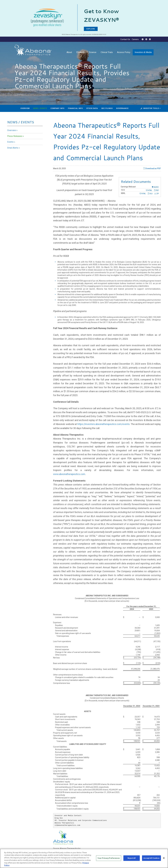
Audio (155, 187)
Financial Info (75, 108)
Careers (135, 39)
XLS (150, 194)
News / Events (40, 108)
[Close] (164, 858)
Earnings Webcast (128, 187)
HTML (149, 190)
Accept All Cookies (151, 858)
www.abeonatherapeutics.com (69, 474)
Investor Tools (151, 108)
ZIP (157, 194)
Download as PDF (152, 168)
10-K (123, 190)
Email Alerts (13, 148)
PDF (156, 190)
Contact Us (125, 39)
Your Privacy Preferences (109, 858)
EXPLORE (91, 29)
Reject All (132, 858)
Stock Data (92, 108)
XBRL (123, 193)
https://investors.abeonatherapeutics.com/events (104, 424)
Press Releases (15, 136)
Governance (122, 108)
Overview (25, 108)
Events (10, 142)
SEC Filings (107, 108)
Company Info (57, 108)
